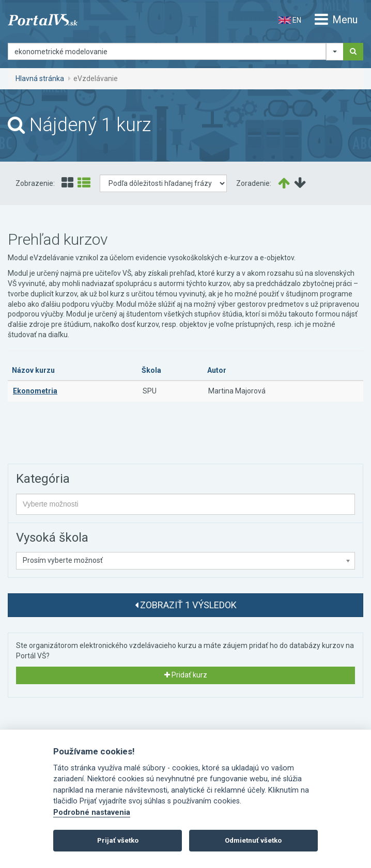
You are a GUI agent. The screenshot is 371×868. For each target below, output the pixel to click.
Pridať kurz (186, 675)
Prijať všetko (118, 840)
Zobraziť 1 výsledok (186, 605)
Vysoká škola (52, 538)
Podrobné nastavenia (92, 812)
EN (290, 20)
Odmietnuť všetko (253, 840)
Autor (217, 370)
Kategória (43, 479)
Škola (151, 370)
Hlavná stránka (40, 78)
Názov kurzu (33, 370)
